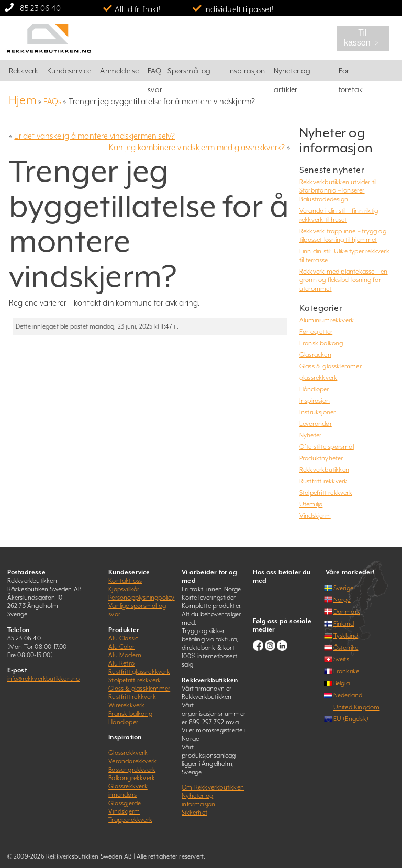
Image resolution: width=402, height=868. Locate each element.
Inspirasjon (247, 71)
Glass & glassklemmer (331, 366)
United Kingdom (357, 707)
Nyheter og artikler (292, 74)
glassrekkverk (319, 378)
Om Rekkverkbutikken (213, 787)
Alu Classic (123, 638)
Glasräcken (315, 355)
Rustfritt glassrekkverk (139, 672)
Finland (344, 624)
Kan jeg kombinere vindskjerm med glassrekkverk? (197, 147)
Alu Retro (121, 663)
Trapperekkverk (130, 820)
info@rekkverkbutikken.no (44, 679)
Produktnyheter (321, 458)
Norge (342, 600)
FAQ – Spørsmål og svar (179, 74)
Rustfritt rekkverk (323, 481)
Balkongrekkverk (132, 778)
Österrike (346, 648)
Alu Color (121, 647)
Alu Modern (125, 655)
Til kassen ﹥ (362, 38)
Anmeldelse (119, 71)
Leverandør (316, 424)
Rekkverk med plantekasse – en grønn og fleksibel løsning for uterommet (344, 280)
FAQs (52, 101)
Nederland (348, 695)
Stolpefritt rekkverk (326, 493)
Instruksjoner (318, 412)
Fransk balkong (321, 343)
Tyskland (346, 636)
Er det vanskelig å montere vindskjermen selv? (94, 136)
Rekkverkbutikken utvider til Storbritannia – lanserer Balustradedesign (338, 191)
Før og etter (316, 332)
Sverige (343, 588)
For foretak (351, 74)
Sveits (341, 659)
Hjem (23, 100)
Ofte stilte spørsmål (327, 447)
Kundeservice (69, 71)
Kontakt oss (125, 581)
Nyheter (310, 435)
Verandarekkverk (132, 761)
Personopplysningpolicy (141, 598)
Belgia (342, 683)
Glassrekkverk (128, 753)
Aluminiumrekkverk (327, 320)
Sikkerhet (194, 813)
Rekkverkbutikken (324, 470)
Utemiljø (311, 504)
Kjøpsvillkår (124, 589)
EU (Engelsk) (351, 719)
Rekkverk (24, 71)
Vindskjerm (315, 516)
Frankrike (347, 671)
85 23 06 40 (40, 8)
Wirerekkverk (126, 705)
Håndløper (314, 389)
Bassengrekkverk (132, 770)
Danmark (347, 612)
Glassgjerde (125, 803)
